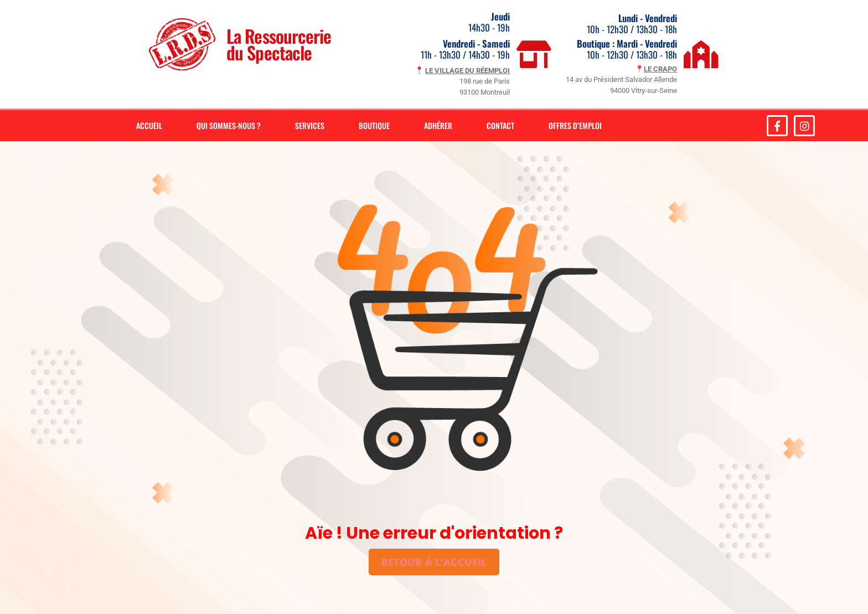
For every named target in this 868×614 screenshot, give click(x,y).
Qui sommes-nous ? (229, 125)
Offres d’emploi (575, 125)
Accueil (149, 125)
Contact (500, 125)
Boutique (374, 125)
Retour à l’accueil (434, 562)
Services (310, 125)
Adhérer (438, 125)
